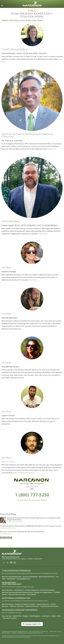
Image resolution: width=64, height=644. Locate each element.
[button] (32, 625)
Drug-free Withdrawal (30, 577)
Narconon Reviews (18, 522)
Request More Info (43, 604)
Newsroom (9, 534)
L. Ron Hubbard (31, 594)
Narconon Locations (10, 618)
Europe (26, 616)
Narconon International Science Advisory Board (17, 592)
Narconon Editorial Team (17, 594)
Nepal (54, 616)
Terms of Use (53, 632)
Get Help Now (32, 486)
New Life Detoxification (47, 577)
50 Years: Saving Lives (32, 590)
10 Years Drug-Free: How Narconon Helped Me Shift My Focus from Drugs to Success (31, 526)
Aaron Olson (8, 462)
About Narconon (7, 590)
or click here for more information (32, 500)
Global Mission (19, 590)
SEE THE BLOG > (6, 538)
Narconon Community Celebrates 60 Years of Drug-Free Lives (22, 532)
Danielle (9, 522)
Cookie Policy (45, 632)
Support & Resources (32, 606)
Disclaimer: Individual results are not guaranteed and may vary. (27, 633)
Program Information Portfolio (25, 604)
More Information (8, 604)
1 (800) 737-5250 (32, 495)
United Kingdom (35, 616)
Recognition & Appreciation (43, 592)
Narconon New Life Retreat (25, 473)
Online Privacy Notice (34, 632)
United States (17, 616)
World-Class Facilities (47, 590)
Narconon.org (6, 616)
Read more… (53, 149)
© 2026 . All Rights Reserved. (15, 632)
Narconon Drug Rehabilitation (12, 577)
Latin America (46, 616)
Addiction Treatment (17, 606)
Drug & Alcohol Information (49, 606)
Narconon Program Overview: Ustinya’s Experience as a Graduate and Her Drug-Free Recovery (34, 519)
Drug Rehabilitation (23, 579)
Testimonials (11, 579)
